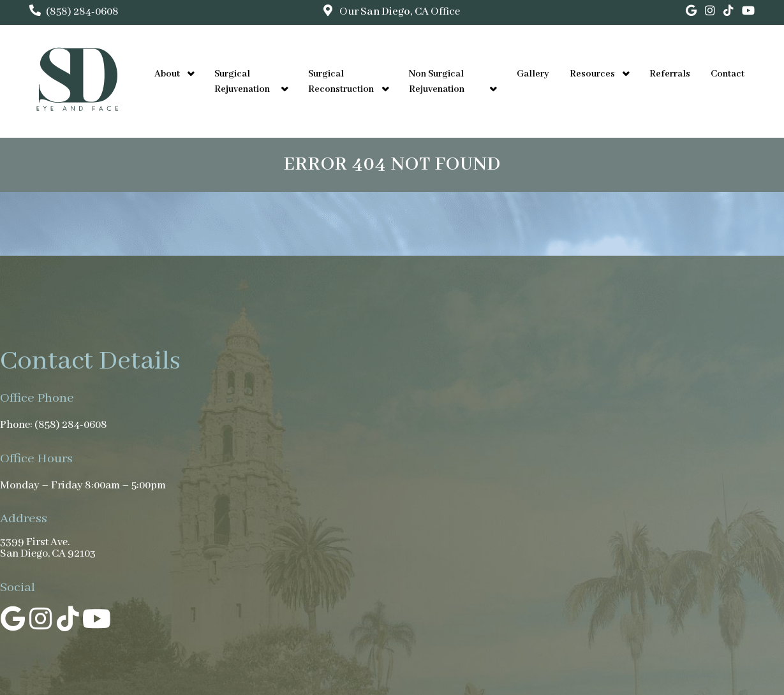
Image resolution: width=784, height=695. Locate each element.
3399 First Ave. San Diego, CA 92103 (48, 548)
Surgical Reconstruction (341, 82)
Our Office (399, 12)
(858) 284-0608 (82, 12)
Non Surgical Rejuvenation (437, 82)
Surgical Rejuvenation (242, 82)
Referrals (670, 74)
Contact (728, 74)
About (167, 74)
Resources (592, 74)
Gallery (533, 74)
